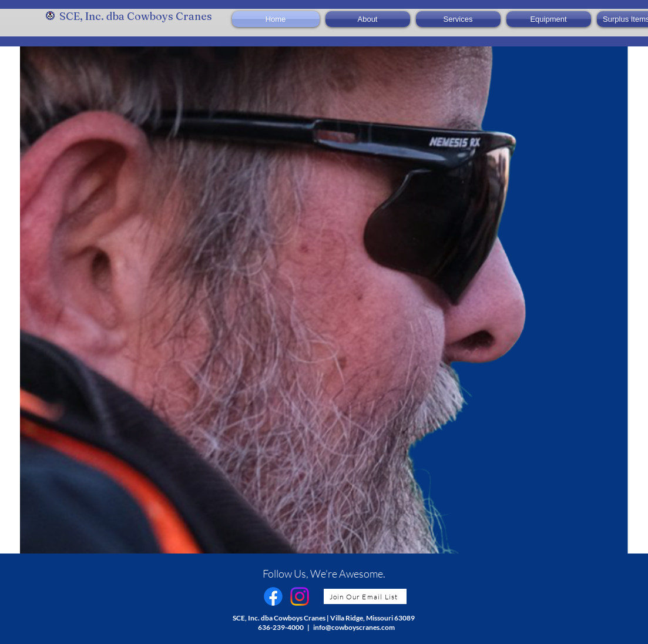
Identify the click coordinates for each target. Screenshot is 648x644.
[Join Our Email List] (365, 596)
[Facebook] (273, 596)
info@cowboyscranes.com (354, 627)
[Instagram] (300, 596)
